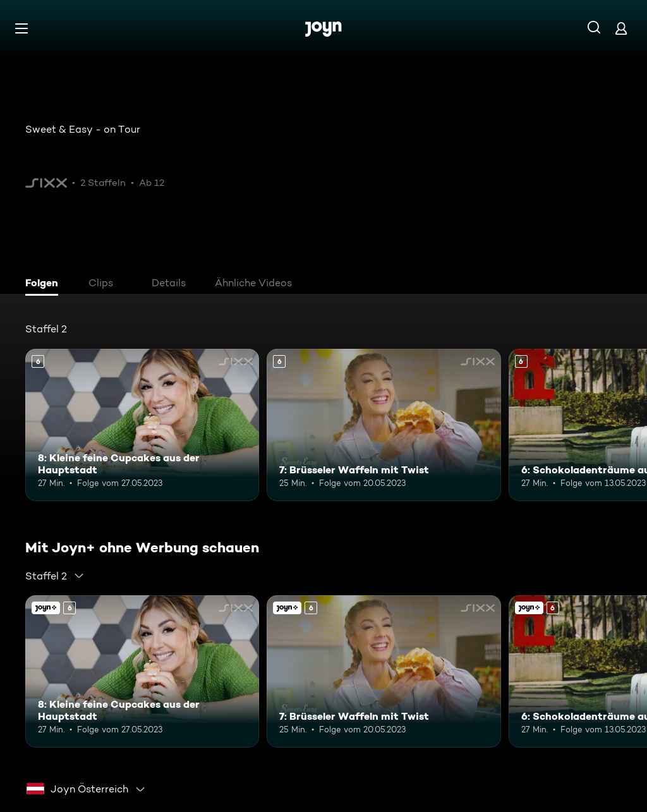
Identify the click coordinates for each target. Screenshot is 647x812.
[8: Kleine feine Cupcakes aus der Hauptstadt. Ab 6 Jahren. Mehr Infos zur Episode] (142, 425)
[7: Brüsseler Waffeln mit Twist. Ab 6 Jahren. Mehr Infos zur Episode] (384, 425)
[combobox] (55, 576)
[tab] (45, 284)
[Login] (621, 28)
